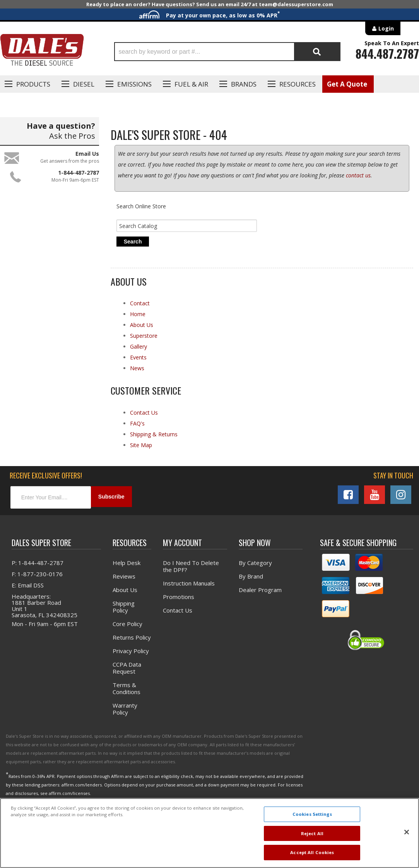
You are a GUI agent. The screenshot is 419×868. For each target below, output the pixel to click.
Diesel (84, 84)
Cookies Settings (312, 814)
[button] (227, 52)
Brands (244, 84)
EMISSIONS (134, 84)
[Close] (407, 832)
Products (33, 84)
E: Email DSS (28, 590)
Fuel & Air (191, 84)
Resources (298, 84)
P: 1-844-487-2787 (38, 567)
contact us (358, 180)
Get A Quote (347, 84)
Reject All (312, 833)
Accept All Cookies (312, 852)
